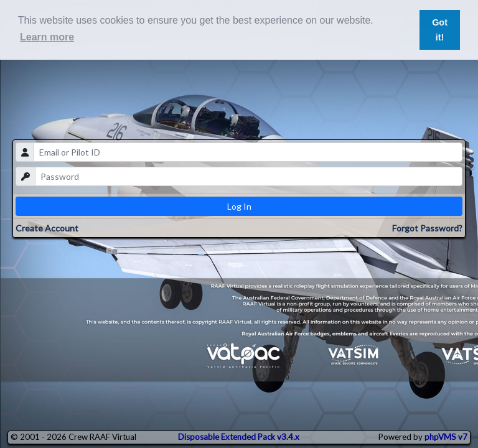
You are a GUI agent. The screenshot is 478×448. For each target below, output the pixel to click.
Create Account (47, 228)
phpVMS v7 (446, 437)
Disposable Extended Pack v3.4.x (239, 437)
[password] (249, 176)
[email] (248, 152)
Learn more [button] (47, 37)
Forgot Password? (427, 228)
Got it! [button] (440, 30)
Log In (239, 206)
